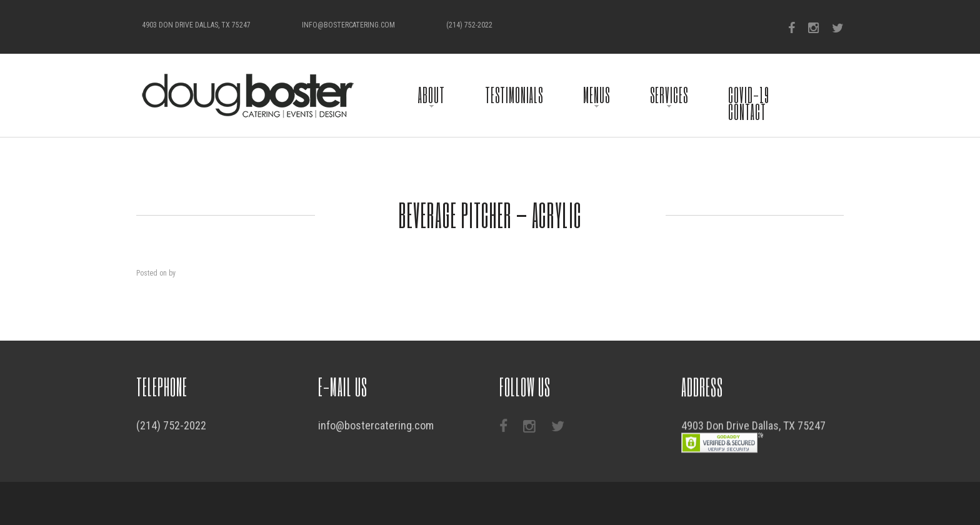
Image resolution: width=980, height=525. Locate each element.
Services (669, 95)
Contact (747, 112)
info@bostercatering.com (348, 25)
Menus (597, 95)
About (432, 95)
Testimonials (514, 95)
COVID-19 (749, 95)
